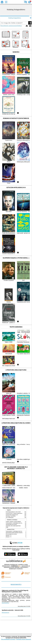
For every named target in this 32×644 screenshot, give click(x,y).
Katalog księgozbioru (15, 18)
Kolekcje (19, 26)
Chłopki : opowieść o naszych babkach (13, 522)
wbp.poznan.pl (5, 603)
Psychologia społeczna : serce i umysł (13, 512)
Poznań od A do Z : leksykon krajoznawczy (14, 513)
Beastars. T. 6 (9, 537)
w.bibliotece (15, 566)
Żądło (7, 527)
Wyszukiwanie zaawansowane (9, 26)
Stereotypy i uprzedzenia (11, 516)
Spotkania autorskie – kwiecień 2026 (12, 610)
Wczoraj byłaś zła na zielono (11, 524)
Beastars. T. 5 (9, 536)
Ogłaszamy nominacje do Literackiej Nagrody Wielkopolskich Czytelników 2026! (15, 591)
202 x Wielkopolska (10, 518)
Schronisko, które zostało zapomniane (13, 526)
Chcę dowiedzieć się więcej (8, 639)
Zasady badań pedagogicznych (12, 515)
